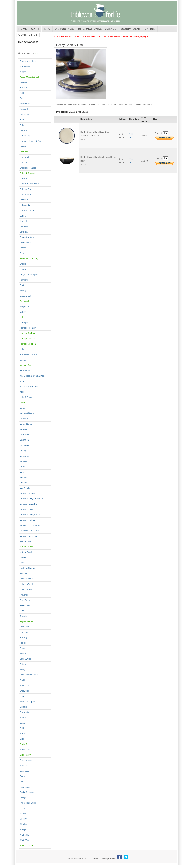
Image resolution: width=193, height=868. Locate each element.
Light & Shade (26, 397)
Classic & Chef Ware (29, 184)
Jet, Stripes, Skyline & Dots (32, 376)
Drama (23, 248)
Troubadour (25, 787)
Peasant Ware (26, 579)
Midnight (24, 477)
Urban (22, 808)
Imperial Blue (26, 365)
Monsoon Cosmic (28, 509)
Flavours (24, 280)
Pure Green (25, 600)
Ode (22, 563)
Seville (23, 680)
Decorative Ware (27, 237)
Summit (23, 766)
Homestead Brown (28, 354)
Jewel (22, 381)
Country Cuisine (27, 210)
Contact (112, 859)
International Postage (97, 29)
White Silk (24, 835)
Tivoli (22, 781)
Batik (22, 93)
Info (47, 29)
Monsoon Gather (27, 520)
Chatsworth (25, 157)
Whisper (23, 830)
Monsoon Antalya (28, 493)
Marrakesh (25, 435)
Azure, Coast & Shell (29, 77)
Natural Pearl (26, 552)
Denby (104, 859)
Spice (22, 723)
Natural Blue (25, 541)
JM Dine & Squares (29, 387)
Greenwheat (25, 296)
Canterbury (25, 136)
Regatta (23, 616)
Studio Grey (25, 755)
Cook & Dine (25, 194)
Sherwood (24, 691)
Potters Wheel (26, 584)
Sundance (24, 771)
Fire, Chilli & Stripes (29, 275)
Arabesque (25, 66)
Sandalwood (25, 659)
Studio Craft (25, 750)
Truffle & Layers (27, 792)
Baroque (24, 88)
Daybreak (24, 232)
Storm (22, 733)
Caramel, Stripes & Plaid (31, 141)
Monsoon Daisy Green (30, 515)
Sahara (23, 653)
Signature (24, 707)
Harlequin (24, 323)
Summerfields (26, 760)
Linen (22, 403)
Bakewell (24, 82)
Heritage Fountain (28, 328)
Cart (35, 29)
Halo (22, 317)
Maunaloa (24, 440)
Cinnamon (24, 178)
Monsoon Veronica (28, 536)
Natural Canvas (27, 547)
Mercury (23, 461)
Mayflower (24, 445)
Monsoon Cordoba (28, 504)
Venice (23, 814)
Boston (23, 120)
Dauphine (24, 226)
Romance (24, 632)
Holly (22, 349)
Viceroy (23, 819)
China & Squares (27, 173)
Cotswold (24, 200)
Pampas (23, 573)
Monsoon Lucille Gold (30, 525)
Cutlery (23, 216)
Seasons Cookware (29, 675)
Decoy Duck (25, 242)
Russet (23, 648)
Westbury (24, 824)
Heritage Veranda (28, 344)
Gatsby (23, 290)
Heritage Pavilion (27, 339)
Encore (23, 264)
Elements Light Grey (29, 258)
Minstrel (23, 483)
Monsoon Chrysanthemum (32, 499)
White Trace (25, 840)
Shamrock (24, 685)
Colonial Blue (26, 189)
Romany (23, 637)
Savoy (23, 669)
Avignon (23, 72)
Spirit (22, 728)
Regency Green (27, 621)
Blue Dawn (25, 104)
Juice (22, 392)
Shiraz (23, 696)
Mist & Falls (25, 488)
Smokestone (25, 712)
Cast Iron (24, 152)
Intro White (25, 371)
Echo (22, 253)
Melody (23, 451)
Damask (23, 221)
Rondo (23, 643)
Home (23, 29)
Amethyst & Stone (28, 61)
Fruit (22, 285)
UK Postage (64, 29)
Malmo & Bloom (27, 413)
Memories (24, 456)
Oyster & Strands (28, 568)
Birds (22, 98)
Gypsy (23, 312)
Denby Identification (138, 29)
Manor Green (26, 424)
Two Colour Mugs (28, 803)
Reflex (23, 611)
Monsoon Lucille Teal (29, 531)
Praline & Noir (26, 589)
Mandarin (24, 419)
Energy (23, 269)
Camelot (23, 130)
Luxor (22, 408)
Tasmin (23, 776)
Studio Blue (25, 744)
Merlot (23, 467)
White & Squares (27, 846)
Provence (24, 595)
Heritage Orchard (28, 333)
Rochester (24, 627)
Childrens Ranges (28, 168)
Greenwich (25, 301)
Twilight (23, 798)
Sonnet (23, 717)
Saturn (23, 664)
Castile (23, 146)
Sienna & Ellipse (27, 702)
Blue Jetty (24, 109)
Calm (22, 125)
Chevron (24, 162)
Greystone (24, 306)
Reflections (25, 605)
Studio (23, 739)
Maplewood (25, 429)
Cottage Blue (26, 205)
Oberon (23, 557)
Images (23, 360)
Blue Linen (25, 114)
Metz (22, 472)
